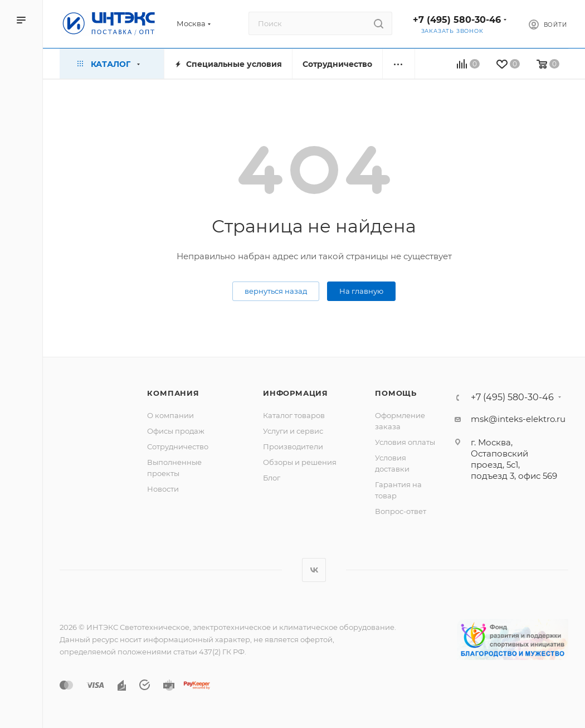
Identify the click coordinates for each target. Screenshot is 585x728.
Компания (173, 393)
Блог (272, 478)
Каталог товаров (294, 415)
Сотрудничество (178, 446)
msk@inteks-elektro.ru (518, 419)
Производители (293, 446)
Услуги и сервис (293, 431)
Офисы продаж (176, 431)
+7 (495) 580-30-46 (457, 20)
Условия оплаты (405, 442)
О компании (170, 415)
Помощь (396, 393)
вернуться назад (276, 291)
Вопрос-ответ (401, 511)
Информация (296, 393)
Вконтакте (314, 570)
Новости (163, 489)
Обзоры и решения (300, 462)
